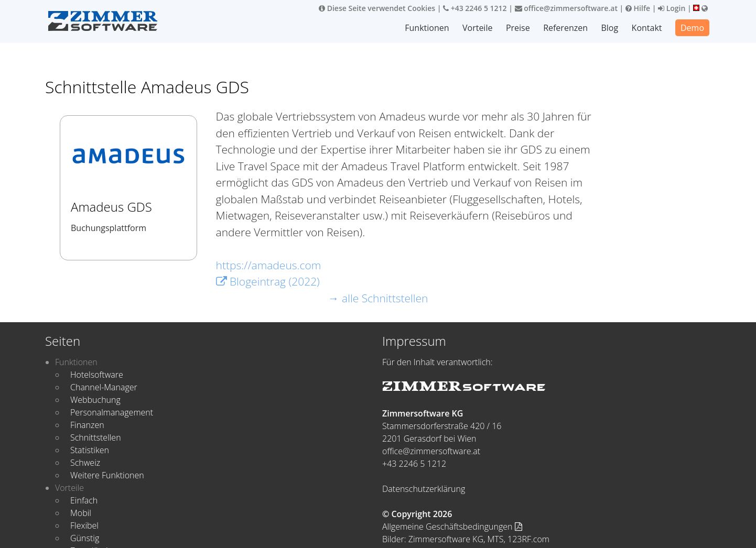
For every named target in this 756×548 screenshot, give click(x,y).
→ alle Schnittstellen (378, 298)
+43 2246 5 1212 (475, 8)
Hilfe (638, 8)
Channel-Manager (104, 387)
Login (672, 8)
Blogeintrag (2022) (268, 281)
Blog (610, 28)
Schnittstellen (96, 437)
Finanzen (87, 425)
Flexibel (84, 525)
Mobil (81, 513)
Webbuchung (95, 400)
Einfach (84, 500)
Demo (692, 28)
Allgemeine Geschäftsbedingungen (452, 527)
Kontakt (647, 28)
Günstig (85, 538)
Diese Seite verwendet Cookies (377, 8)
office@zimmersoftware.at (566, 8)
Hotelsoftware (97, 375)
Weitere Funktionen (107, 475)
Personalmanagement (112, 412)
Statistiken (90, 450)
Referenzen (566, 28)
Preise (519, 28)
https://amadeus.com (269, 265)
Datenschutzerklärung (424, 489)
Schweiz (85, 463)
